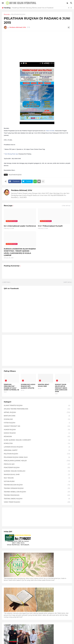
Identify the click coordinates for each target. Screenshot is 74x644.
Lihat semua (66, 206)
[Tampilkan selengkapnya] (43, 181)
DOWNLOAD (37, 419)
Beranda (7, 15)
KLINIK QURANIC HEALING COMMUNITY (37, 440)
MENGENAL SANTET (37, 450)
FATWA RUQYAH (37, 423)
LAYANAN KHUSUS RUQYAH (37, 447)
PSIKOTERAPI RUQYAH (37, 468)
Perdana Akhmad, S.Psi (22, 190)
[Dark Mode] (68, 3)
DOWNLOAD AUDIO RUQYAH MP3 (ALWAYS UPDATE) (28, 386)
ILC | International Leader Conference (20, 226)
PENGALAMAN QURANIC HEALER (37, 461)
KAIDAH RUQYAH (37, 433)
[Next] (71, 8)
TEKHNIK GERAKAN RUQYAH (37, 488)
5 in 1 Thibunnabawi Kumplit (50, 226)
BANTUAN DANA (37, 416)
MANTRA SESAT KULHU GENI (44, 385)
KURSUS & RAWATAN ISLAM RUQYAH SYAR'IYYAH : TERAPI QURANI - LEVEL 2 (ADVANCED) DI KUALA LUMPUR (20, 252)
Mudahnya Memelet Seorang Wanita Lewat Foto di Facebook (33, 8)
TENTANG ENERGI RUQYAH (37, 499)
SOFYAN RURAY (37, 481)
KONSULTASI (37, 443)
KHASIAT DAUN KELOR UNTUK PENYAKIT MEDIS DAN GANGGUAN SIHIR (61, 388)
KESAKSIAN (37, 437)
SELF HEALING (37, 478)
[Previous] (69, 8)
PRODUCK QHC (37, 464)
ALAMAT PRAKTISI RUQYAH (37, 406)
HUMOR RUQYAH (37, 430)
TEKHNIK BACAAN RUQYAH (37, 485)
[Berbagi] (69, 27)
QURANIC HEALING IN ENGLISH (37, 471)
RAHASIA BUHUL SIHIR (37, 475)
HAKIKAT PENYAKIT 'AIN (37, 426)
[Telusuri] (71, 3)
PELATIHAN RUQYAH (18, 15)
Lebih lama (67, 282)
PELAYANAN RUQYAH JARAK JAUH (37, 457)
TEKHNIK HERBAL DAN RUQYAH (37, 492)
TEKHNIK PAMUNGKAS (37, 495)
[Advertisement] (37, 47)
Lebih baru (7, 282)
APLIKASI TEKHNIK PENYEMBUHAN (37, 409)
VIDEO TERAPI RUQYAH (37, 502)
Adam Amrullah (50, 131)
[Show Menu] (3, 3)
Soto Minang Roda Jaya (11, 154)
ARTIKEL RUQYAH (37, 412)
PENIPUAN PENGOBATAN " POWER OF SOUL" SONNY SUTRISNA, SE (11, 387)
